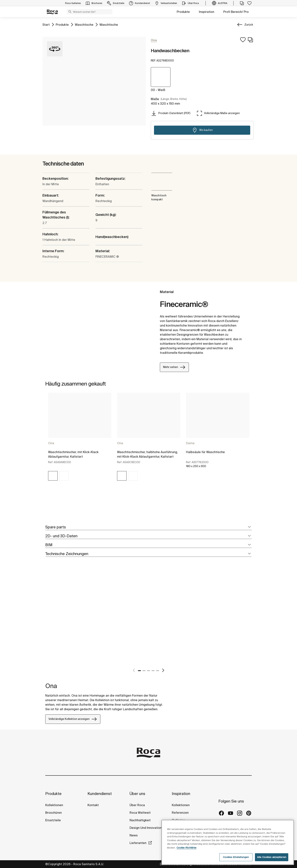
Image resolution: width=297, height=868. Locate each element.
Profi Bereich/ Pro (236, 12)
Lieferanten (138, 843)
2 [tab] (144, 671)
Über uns (137, 794)
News (134, 835)
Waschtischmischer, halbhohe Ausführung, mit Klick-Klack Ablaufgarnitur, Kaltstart (147, 454)
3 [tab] (148, 671)
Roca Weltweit (140, 813)
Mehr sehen (174, 367)
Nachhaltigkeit (140, 820)
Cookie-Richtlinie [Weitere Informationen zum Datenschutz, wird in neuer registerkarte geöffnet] (186, 848)
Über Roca (137, 805)
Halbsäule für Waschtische (205, 452)
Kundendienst (100, 794)
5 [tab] (158, 671)
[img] (53, 476)
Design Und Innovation (146, 828)
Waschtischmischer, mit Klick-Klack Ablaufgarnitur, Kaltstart (73, 454)
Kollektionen (54, 805)
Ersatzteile (53, 820)
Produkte (183, 12)
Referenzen (180, 813)
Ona (51, 443)
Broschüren (54, 813)
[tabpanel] (80, 440)
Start (46, 24)
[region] (228, 842)
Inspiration (207, 12)
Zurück (249, 25)
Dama (190, 443)
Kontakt (93, 805)
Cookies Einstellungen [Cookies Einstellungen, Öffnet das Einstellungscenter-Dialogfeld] (236, 857)
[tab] (148, 527)
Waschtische (84, 24)
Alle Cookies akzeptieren (272, 857)
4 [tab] (153, 671)
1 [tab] (139, 671)
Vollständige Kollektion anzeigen (73, 719)
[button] (70, 12)
